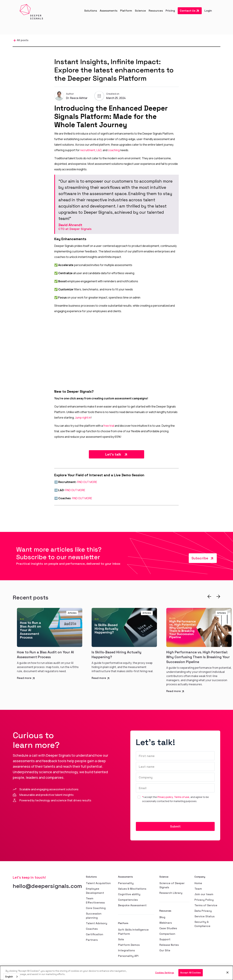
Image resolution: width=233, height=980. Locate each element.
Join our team (204, 894)
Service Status (204, 916)
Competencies (128, 900)
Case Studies (168, 928)
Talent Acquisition (98, 883)
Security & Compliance (202, 924)
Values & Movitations (132, 889)
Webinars (166, 923)
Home (198, 883)
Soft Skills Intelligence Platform (133, 932)
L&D (99, 150)
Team (198, 889)
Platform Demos (129, 945)
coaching (114, 150)
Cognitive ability (129, 894)
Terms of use (182, 797)
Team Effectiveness (95, 900)
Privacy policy (165, 797)
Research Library (171, 893)
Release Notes (169, 945)
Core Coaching (96, 908)
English (9, 977)
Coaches (92, 929)
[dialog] (116, 973)
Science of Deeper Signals (172, 885)
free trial (109, 426)
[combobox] (12, 977)
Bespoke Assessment (132, 905)
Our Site (165, 950)
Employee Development (95, 891)
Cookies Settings (165, 973)
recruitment (88, 150)
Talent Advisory (97, 923)
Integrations (126, 950)
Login (208, 11)
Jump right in (83, 418)
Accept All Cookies (191, 973)
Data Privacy (203, 911)
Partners (92, 940)
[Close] (227, 972)
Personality (126, 883)
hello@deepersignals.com (47, 886)
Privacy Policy (204, 900)
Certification (95, 934)
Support (165, 939)
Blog (162, 917)
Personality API (128, 956)
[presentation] (162, 814)
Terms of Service (206, 905)
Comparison (167, 934)
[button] (91, 11)
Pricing (170, 11)
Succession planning (94, 916)
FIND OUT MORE (87, 482)
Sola (121, 939)
